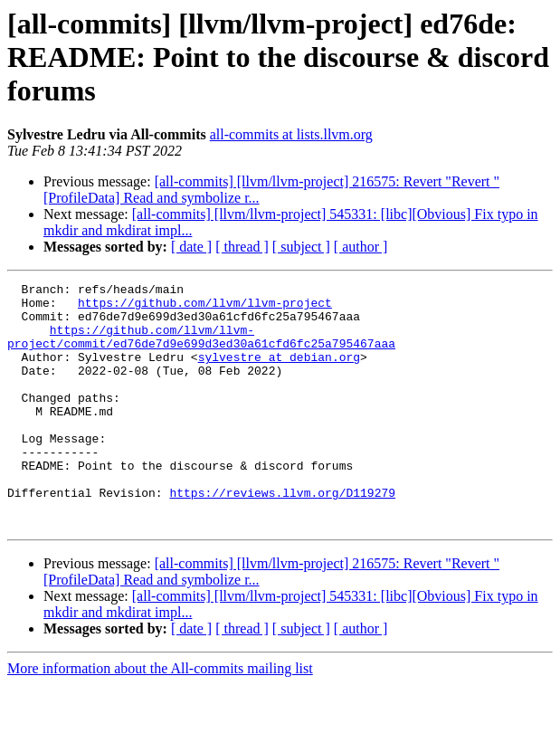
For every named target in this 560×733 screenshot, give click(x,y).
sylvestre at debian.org (279, 373)
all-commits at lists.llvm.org (291, 134)
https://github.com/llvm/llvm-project (205, 308)
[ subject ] (301, 247)
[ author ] (361, 247)
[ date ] (191, 247)
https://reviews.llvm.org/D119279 (282, 536)
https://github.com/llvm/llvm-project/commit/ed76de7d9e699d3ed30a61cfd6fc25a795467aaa (201, 348)
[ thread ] (242, 247)
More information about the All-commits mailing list (160, 717)
